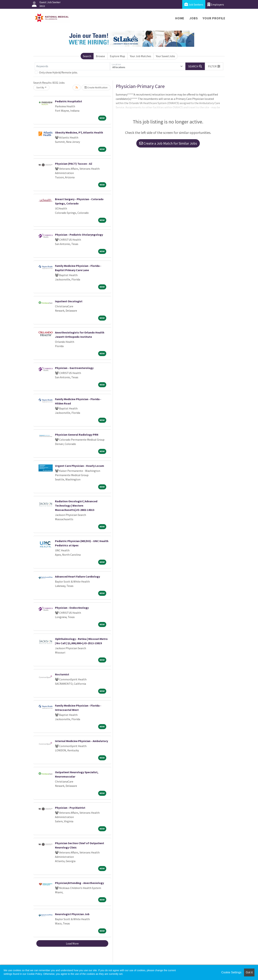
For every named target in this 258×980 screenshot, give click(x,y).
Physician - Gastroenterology (74, 368)
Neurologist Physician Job (72, 914)
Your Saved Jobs (165, 56)
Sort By (40, 87)
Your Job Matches (141, 56)
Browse (100, 56)
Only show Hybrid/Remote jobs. (58, 72)
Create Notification (96, 87)
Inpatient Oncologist (69, 301)
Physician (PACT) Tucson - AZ (74, 164)
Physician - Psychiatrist (70, 808)
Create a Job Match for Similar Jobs (168, 143)
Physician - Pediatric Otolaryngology (79, 235)
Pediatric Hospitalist (69, 101)
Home (180, 18)
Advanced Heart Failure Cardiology (77, 576)
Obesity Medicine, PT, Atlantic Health (79, 132)
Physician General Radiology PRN (77, 435)
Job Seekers (194, 4)
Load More (72, 943)
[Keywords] (72, 66)
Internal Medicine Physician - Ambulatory (82, 741)
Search (87, 56)
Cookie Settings (231, 972)
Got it (249, 972)
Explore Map (117, 56)
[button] (214, 66)
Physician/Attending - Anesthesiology (79, 883)
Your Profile (214, 18)
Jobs (193, 18)
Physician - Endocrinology (72, 608)
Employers (216, 4)
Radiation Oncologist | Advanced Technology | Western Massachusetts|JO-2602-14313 (76, 506)
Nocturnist (62, 674)
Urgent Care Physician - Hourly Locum (80, 466)
